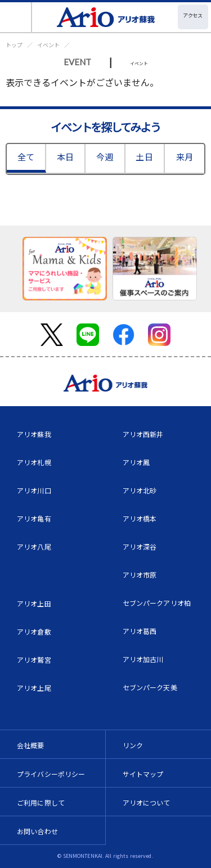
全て (26, 157)
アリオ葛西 (140, 631)
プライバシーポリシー (51, 774)
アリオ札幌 (34, 462)
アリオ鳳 (136, 462)
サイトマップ (143, 774)
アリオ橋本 (140, 518)
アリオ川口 (34, 490)
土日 (144, 157)
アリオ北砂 (140, 490)
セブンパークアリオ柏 (157, 603)
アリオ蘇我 (34, 434)
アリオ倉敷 (34, 631)
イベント (48, 45)
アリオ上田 (34, 603)
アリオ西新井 (143, 434)
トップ (14, 45)
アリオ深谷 (140, 547)
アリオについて (147, 802)
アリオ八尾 (34, 547)
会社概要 (31, 745)
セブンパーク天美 (150, 687)
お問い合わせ (37, 831)
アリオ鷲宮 (34, 660)
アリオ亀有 (34, 518)
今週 (105, 157)
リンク (133, 745)
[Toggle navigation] (16, 17)
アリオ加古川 (143, 659)
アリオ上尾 (34, 688)
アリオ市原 (140, 575)
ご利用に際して (41, 802)
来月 (185, 157)
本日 (65, 157)
